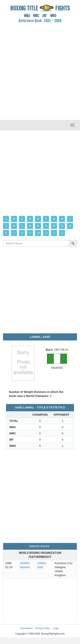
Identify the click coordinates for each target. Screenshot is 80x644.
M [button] (30, 226)
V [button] (30, 233)
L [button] (22, 226)
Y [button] (54, 233)
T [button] (14, 233)
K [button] (14, 226)
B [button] (14, 219)
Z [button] (62, 233)
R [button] (70, 226)
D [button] (30, 219)
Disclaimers (26, 628)
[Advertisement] (37, 69)
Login (56, 628)
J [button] (6, 226)
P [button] (54, 226)
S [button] (6, 233)
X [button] (46, 233)
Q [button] (62, 226)
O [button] (46, 226)
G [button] (54, 219)
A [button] (6, 219)
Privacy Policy (43, 628)
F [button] (46, 219)
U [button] (22, 233)
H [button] (62, 219)
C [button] (22, 219)
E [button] (38, 219)
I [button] (70, 219)
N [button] (38, 226)
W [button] (38, 233)
